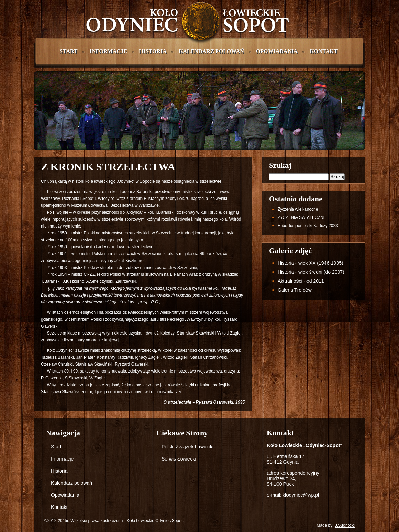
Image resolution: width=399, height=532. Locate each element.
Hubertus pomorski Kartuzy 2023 (308, 226)
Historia (153, 51)
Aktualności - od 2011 (301, 281)
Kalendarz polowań (211, 51)
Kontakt (324, 51)
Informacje (108, 51)
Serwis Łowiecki (179, 459)
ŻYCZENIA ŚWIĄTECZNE (302, 217)
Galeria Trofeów (295, 290)
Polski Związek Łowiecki (187, 447)
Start (69, 51)
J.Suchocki (345, 525)
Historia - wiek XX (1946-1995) (310, 263)
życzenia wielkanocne (298, 209)
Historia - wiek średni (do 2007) (311, 272)
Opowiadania (277, 51)
